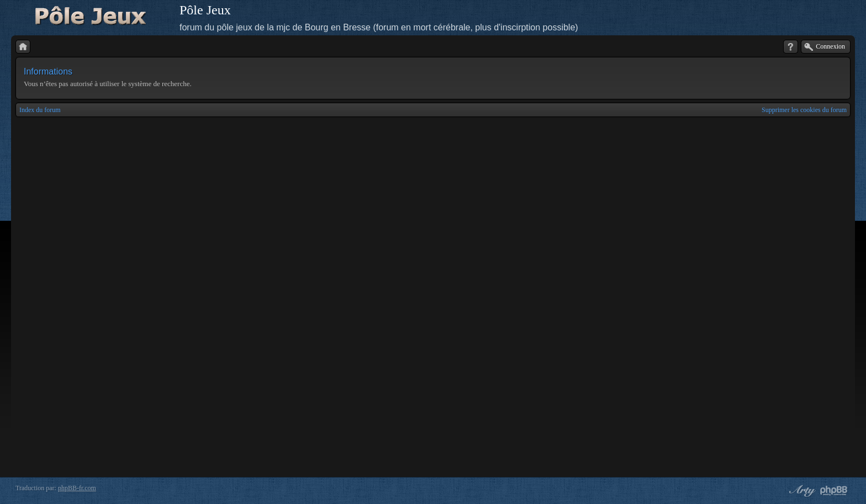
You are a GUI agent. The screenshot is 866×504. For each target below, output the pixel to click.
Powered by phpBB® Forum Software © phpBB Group (834, 491)
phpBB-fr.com (77, 488)
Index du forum (40, 110)
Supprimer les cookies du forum (804, 110)
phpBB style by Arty (801, 491)
